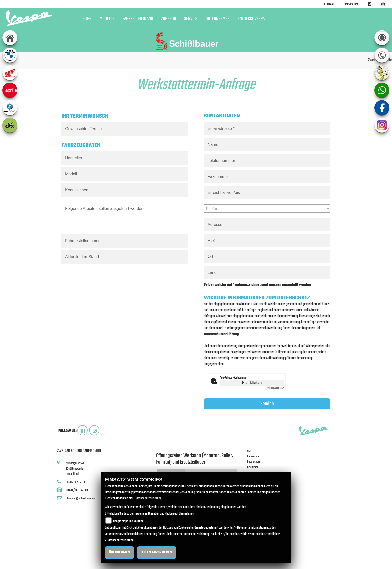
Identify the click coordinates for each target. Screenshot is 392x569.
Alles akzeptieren (157, 553)
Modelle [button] (107, 19)
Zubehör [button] (169, 19)
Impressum (351, 4)
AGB (249, 451)
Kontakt (329, 4)
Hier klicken (252, 383)
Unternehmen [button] (218, 19)
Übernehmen (120, 553)
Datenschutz (254, 462)
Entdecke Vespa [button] (251, 19)
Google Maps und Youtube (128, 521)
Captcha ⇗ (275, 388)
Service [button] (191, 19)
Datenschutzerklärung (221, 334)
